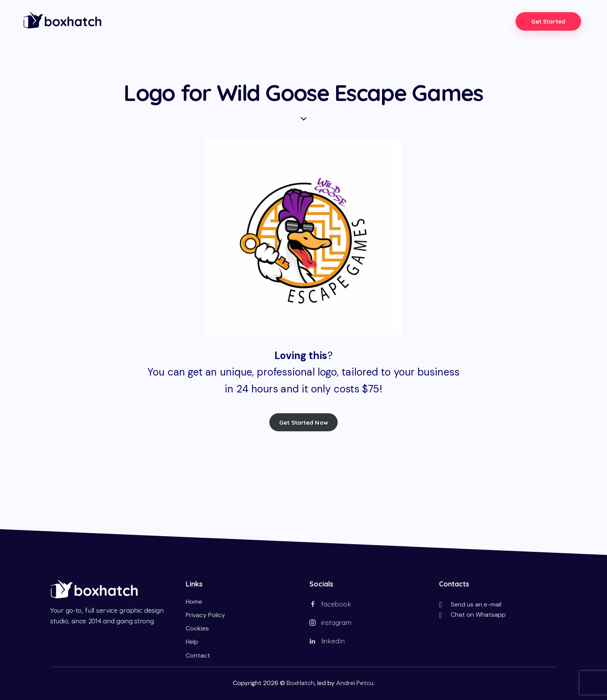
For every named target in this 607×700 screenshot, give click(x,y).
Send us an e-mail (476, 604)
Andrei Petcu (355, 683)
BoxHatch (301, 683)
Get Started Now (303, 422)
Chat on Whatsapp (478, 615)
